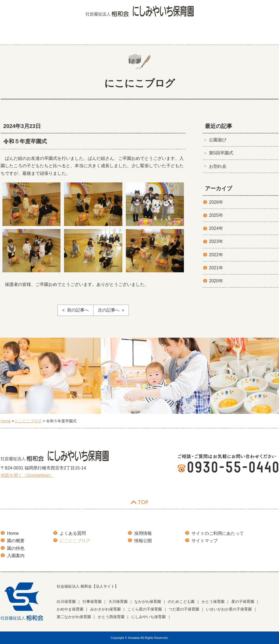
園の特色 (90, 34)
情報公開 (143, 541)
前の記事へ (78, 310)
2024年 (216, 228)
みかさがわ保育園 (105, 609)
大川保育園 (118, 602)
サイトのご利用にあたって (218, 533)
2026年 (216, 202)
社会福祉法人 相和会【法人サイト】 (88, 586)
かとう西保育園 (111, 617)
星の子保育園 (243, 602)
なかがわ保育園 (148, 602)
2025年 (216, 215)
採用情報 (143, 533)
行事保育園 (92, 602)
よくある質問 (173, 34)
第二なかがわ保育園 (74, 617)
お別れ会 (218, 166)
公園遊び (218, 140)
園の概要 (50, 34)
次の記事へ (109, 310)
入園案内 (130, 34)
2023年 (216, 241)
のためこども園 (181, 602)
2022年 (216, 255)
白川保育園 (66, 602)
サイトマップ (205, 541)
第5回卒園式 (221, 153)
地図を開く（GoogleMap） (27, 475)
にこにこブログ (221, 34)
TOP (139, 502)
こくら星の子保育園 (145, 609)
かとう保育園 (213, 602)
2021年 (216, 268)
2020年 (216, 281)
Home (13, 533)
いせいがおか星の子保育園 (229, 609)
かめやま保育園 (70, 609)
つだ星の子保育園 (184, 609)
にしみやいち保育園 (148, 617)
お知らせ (266, 34)
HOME (12, 34)
